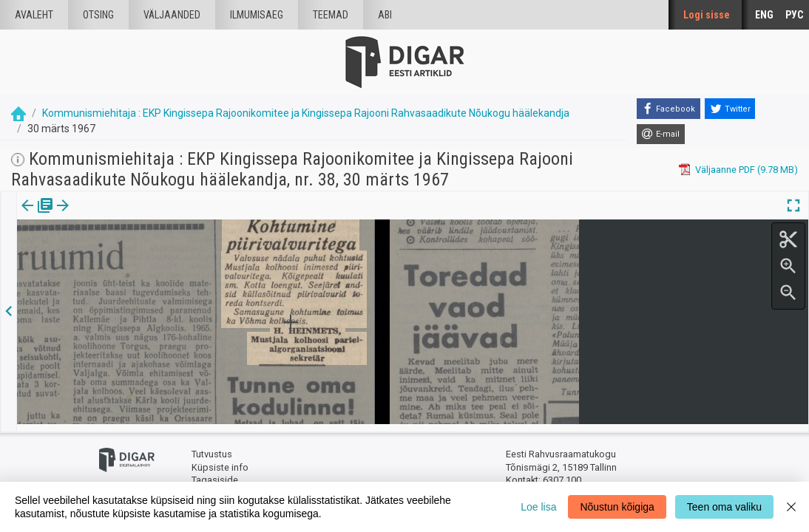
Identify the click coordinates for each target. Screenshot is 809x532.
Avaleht (34, 15)
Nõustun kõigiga (617, 507)
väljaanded (172, 15)
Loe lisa (538, 507)
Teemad (331, 15)
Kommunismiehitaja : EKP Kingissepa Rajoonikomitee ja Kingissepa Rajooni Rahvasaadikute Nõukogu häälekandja (306, 113)
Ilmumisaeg (257, 15)
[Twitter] (730, 109)
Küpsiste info (220, 460)
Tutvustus (212, 447)
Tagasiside (215, 473)
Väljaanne (37, 216)
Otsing (98, 15)
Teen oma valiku (724, 507)
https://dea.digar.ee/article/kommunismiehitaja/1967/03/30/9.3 (155, 256)
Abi (385, 15)
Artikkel (104, 216)
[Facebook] (668, 109)
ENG (764, 15)
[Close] (791, 507)
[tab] (37, 216)
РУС (794, 15)
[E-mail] (661, 134)
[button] (126, 216)
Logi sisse (707, 15)
